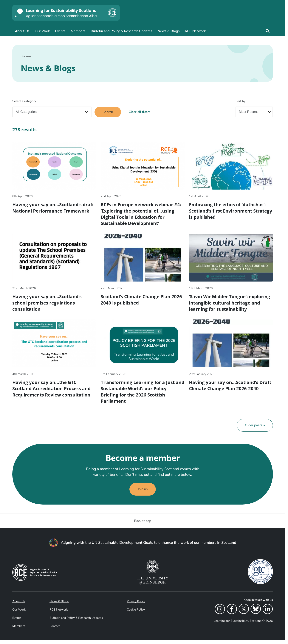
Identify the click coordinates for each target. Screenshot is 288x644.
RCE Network (195, 31)
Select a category (24, 101)
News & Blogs (169, 31)
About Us (22, 31)
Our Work (42, 31)
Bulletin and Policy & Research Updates (122, 31)
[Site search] (268, 31)
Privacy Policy (136, 605)
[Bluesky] (256, 613)
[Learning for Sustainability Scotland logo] (66, 13)
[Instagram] (220, 613)
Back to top (143, 525)
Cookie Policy (136, 613)
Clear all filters (141, 112)
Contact (55, 630)
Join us (143, 493)
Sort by (240, 101)
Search (108, 112)
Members (78, 31)
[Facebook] (232, 613)
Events (60, 31)
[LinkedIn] (268, 613)
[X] (244, 613)
